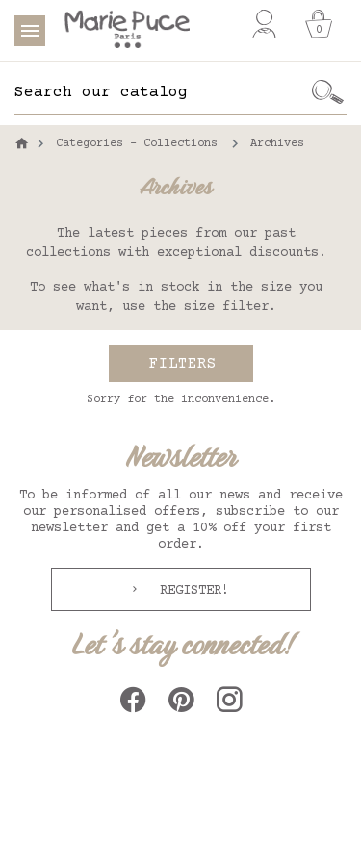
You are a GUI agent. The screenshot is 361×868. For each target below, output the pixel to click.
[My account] (264, 24)
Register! (191, 591)
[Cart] (319, 24)
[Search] (161, 92)
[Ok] (327, 92)
